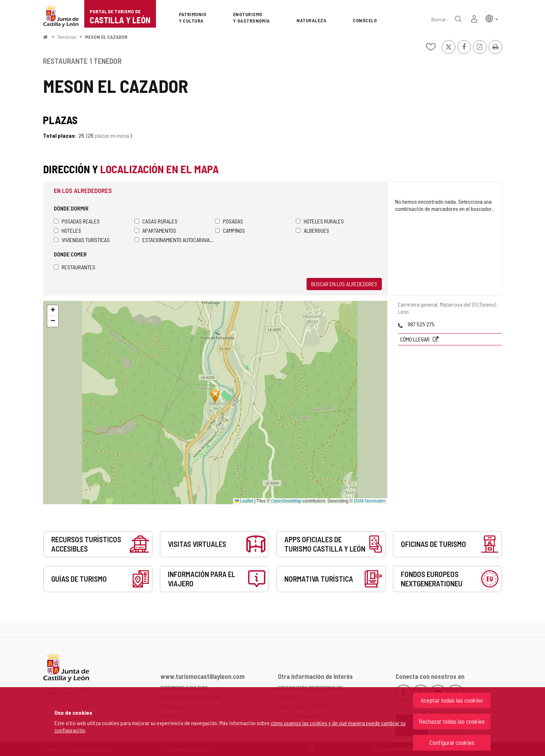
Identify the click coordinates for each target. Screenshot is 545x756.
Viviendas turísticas (82, 240)
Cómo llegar (415, 339)
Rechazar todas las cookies (452, 721)
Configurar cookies (452, 742)
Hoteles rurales (320, 221)
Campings (230, 230)
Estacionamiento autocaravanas (175, 240)
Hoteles (67, 230)
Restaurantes (75, 267)
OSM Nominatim (370, 501)
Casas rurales (156, 221)
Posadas (229, 221)
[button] (492, 18)
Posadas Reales (77, 221)
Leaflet (244, 501)
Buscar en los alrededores (344, 284)
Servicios (67, 37)
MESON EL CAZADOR (106, 37)
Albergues (312, 230)
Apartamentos (155, 230)
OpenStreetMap (286, 501)
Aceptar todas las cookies (452, 700)
